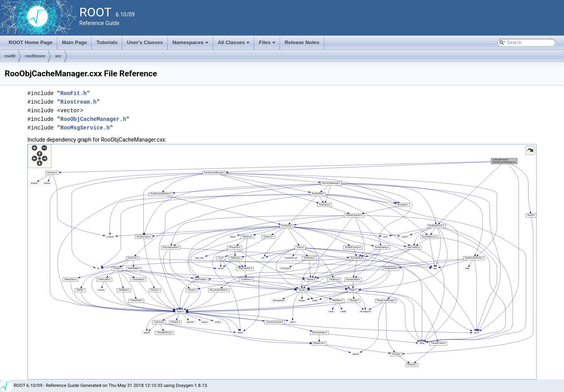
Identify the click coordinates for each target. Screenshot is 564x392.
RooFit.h (73, 93)
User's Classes (145, 42)
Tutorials (107, 42)
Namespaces (191, 45)
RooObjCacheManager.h (93, 119)
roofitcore (35, 56)
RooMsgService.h (85, 128)
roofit (10, 56)
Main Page (74, 42)
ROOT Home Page (31, 42)
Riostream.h (78, 102)
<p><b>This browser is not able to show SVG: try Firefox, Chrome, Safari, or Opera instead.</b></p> (282, 262)
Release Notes (302, 42)
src (58, 56)
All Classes (234, 45)
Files (268, 45)
